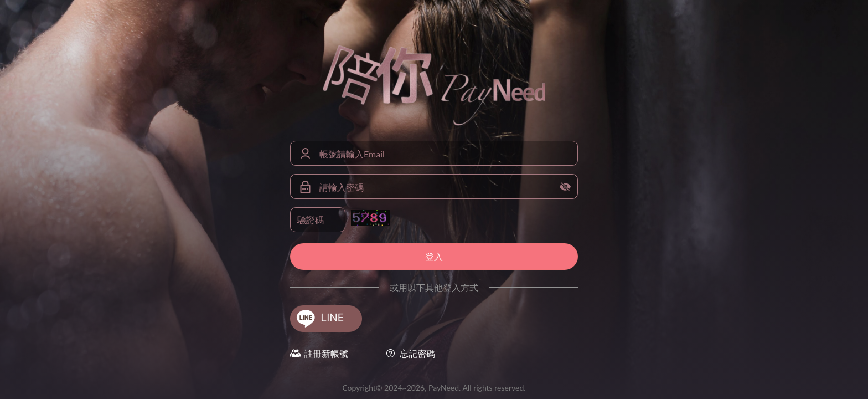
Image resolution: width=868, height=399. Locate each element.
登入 (434, 256)
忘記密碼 (417, 353)
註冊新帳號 (326, 353)
